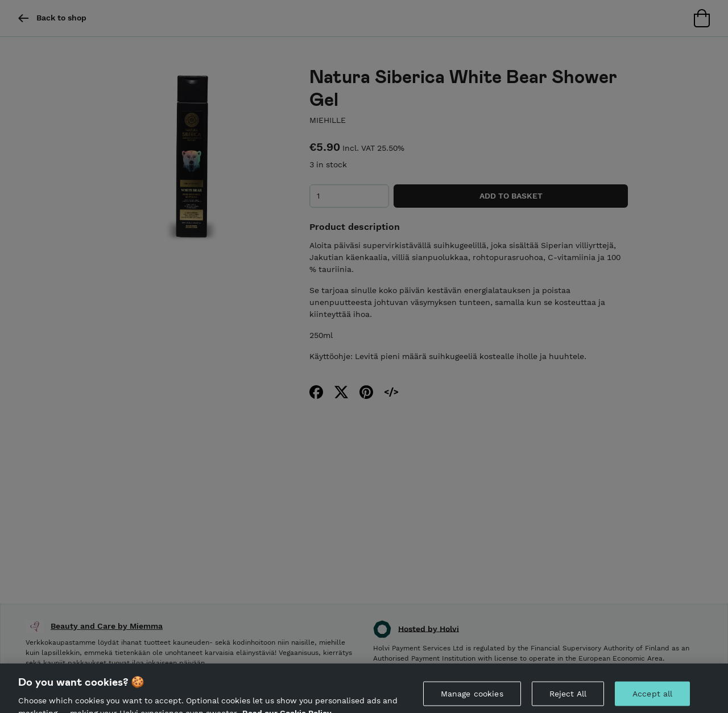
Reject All (568, 698)
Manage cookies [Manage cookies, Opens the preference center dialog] (472, 698)
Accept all (652, 698)
